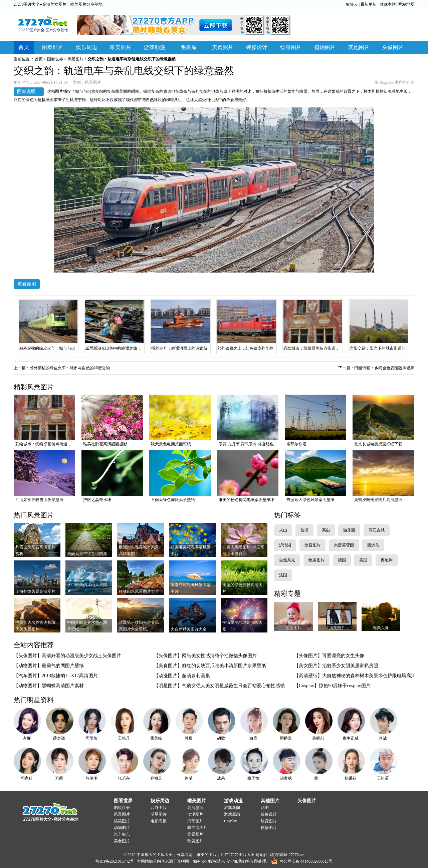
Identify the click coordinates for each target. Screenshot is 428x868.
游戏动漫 (155, 47)
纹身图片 (291, 47)
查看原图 (27, 284)
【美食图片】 (168, 666)
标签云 (352, 4)
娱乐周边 (86, 47)
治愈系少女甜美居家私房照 (350, 666)
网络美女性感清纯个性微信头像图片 (219, 656)
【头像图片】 (28, 656)
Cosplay (231, 821)
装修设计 (257, 47)
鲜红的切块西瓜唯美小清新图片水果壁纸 (224, 666)
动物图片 (122, 828)
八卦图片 (159, 808)
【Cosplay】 (306, 686)
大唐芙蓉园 (344, 545)
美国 (363, 560)
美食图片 (223, 47)
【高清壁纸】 (308, 676)
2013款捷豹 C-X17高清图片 (70, 676)
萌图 (265, 808)
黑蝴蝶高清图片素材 (63, 686)
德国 (342, 560)
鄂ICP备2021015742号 (115, 861)
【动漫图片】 (168, 676)
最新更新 (369, 4)
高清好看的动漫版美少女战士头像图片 (81, 656)
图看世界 (52, 47)
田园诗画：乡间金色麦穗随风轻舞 (384, 368)
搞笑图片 (122, 821)
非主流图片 (197, 828)
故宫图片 (312, 545)
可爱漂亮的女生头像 (343, 656)
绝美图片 (316, 560)
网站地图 (406, 4)
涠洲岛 (373, 545)
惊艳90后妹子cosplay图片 (345, 686)
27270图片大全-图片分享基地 (47, 810)
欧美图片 (195, 841)
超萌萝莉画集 (196, 676)
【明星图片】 (168, 686)
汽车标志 (122, 834)
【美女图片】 (308, 666)
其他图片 (359, 47)
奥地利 (387, 560)
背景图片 (195, 834)
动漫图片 (195, 814)
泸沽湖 (285, 545)
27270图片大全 (44, 24)
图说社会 (122, 808)
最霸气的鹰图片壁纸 (63, 666)
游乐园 (349, 530)
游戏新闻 (232, 808)
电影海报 (159, 821)
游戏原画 (232, 814)
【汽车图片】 (28, 676)
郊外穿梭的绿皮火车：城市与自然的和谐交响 (70, 368)
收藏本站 (388, 4)
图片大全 (247, 855)
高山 (326, 530)
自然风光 (287, 560)
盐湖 (304, 530)
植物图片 (325, 47)
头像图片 (393, 47)
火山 (283, 530)
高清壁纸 (195, 808)
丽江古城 (377, 530)
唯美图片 (121, 47)
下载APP (184, 25)
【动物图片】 (28, 666)
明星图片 (159, 814)
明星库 (189, 47)
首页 (24, 47)
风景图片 (75, 59)
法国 (283, 575)
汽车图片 (195, 821)
